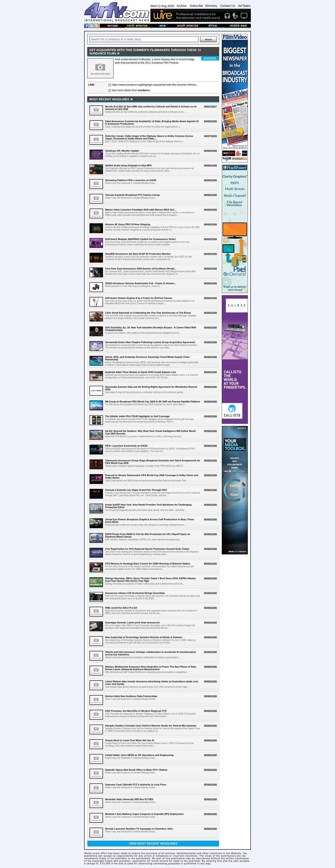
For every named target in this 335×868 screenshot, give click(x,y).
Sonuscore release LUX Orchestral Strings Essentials (135, 593)
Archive (182, 6)
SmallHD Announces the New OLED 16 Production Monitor (138, 254)
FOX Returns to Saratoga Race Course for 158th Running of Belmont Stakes (148, 564)
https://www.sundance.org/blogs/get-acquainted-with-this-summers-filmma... (155, 85)
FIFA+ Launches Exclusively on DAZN (126, 446)
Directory (211, 6)
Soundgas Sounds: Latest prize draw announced (132, 623)
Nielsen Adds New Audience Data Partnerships (131, 696)
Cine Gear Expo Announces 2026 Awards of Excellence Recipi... (141, 269)
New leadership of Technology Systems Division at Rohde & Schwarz (144, 637)
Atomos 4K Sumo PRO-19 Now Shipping (128, 224)
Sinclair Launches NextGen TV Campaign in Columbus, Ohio (139, 829)
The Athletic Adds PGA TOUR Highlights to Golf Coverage (137, 416)
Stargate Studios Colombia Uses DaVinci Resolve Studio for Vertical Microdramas (151, 726)
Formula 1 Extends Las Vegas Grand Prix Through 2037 (136, 490)
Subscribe (196, 6)
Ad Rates (244, 6)
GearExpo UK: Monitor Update (122, 151)
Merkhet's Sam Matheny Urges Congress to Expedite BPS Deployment (144, 814)
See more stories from (131, 90)
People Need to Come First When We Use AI (130, 740)
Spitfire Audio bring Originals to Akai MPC (129, 165)
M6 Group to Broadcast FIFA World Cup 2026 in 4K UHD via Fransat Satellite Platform (153, 402)
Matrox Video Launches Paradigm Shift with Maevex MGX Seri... (141, 210)
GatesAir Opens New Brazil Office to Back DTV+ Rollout (136, 770)
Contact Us (228, 6)
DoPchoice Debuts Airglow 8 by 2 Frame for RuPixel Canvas (139, 298)
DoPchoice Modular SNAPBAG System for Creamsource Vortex (140, 239)
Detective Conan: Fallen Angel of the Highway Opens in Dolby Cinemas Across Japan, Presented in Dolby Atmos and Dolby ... (149, 137)
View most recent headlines (153, 843)
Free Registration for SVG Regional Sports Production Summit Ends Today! (147, 549)
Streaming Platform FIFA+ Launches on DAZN (131, 180)
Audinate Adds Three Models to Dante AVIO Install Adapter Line (141, 372)
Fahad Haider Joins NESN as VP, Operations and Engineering (139, 755)
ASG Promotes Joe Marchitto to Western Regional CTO (136, 711)
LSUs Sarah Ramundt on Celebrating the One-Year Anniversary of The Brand (148, 313)
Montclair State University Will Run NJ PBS (129, 799)
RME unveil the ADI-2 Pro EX (121, 608)
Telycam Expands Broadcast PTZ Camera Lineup (132, 195)
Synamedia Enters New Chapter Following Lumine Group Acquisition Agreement (150, 342)
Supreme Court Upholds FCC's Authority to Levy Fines (136, 785)
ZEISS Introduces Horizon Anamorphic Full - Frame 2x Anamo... (141, 283)
